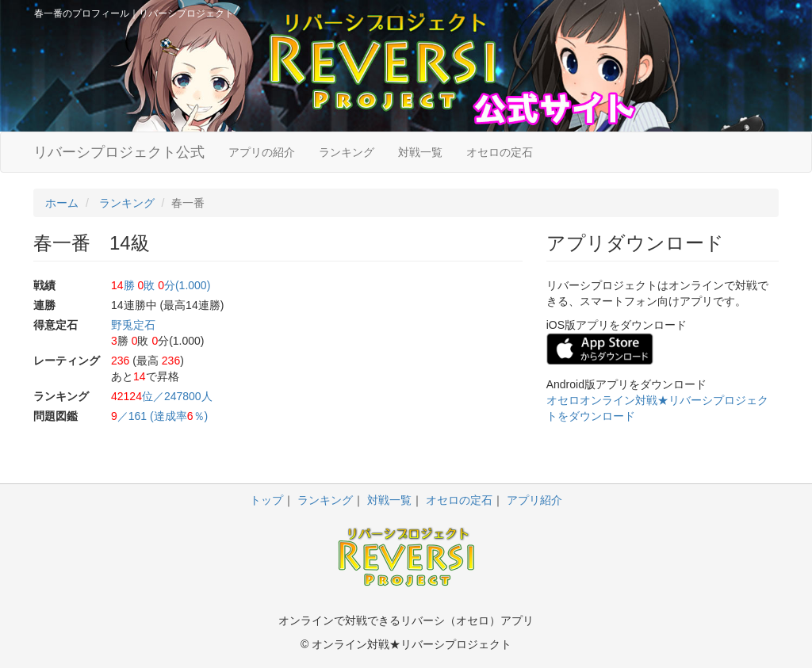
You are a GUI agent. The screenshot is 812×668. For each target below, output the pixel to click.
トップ (266, 500)
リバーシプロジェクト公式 (119, 152)
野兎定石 (133, 325)
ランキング (347, 152)
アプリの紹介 (262, 152)
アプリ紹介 (534, 500)
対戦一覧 (420, 152)
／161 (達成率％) (159, 416)
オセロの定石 (500, 152)
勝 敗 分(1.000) (161, 285)
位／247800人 (162, 396)
